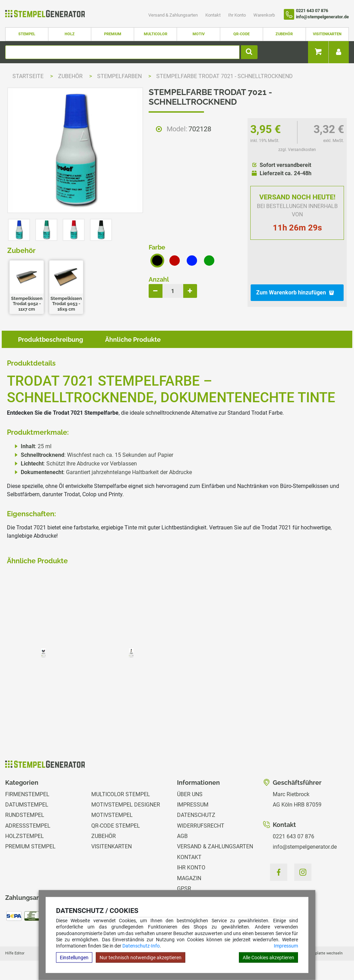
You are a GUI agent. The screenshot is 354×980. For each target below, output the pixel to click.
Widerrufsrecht (201, 826)
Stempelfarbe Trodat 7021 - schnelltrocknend (225, 76)
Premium (113, 34)
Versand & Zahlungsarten (174, 15)
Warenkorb (264, 15)
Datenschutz (196, 815)
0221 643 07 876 (294, 836)
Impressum (286, 946)
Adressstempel (28, 826)
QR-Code (241, 34)
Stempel (27, 34)
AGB (182, 836)
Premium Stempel (30, 846)
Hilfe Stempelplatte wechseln (317, 953)
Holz (70, 34)
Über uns (190, 794)
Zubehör (284, 34)
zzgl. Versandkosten (297, 150)
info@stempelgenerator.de (305, 847)
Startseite (28, 76)
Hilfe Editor (15, 953)
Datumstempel (27, 805)
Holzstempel (25, 836)
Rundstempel (25, 815)
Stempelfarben (120, 76)
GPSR (184, 889)
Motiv (199, 34)
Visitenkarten (327, 34)
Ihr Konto (237, 15)
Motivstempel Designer (126, 805)
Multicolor (156, 34)
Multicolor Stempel (121, 794)
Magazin (189, 878)
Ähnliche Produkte (133, 340)
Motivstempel (112, 815)
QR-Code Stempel (116, 826)
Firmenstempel (27, 794)
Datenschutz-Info (141, 946)
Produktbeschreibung (50, 340)
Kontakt (213, 15)
